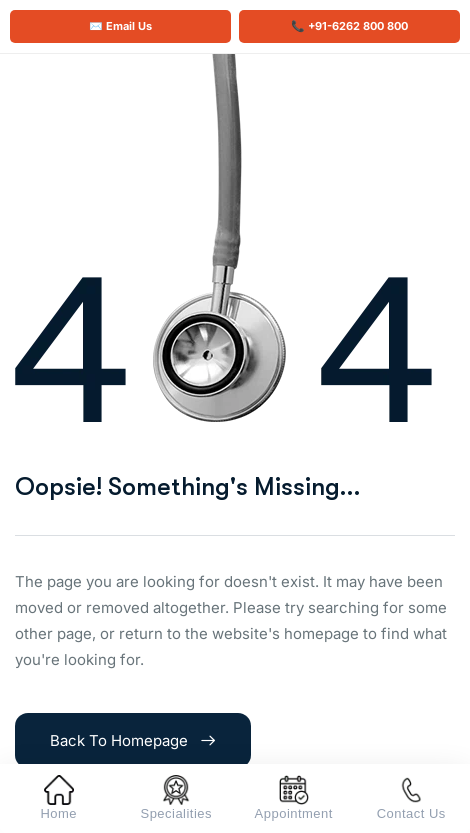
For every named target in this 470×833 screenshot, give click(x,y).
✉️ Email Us (120, 26)
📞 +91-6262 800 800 (349, 26)
